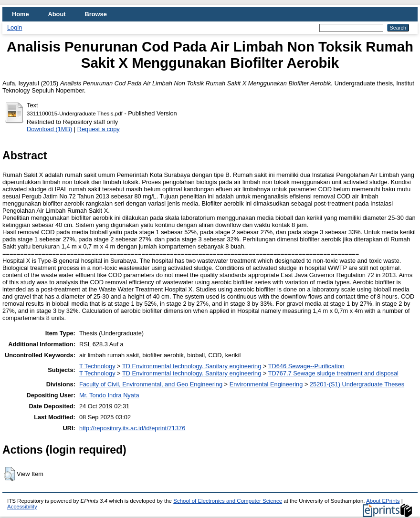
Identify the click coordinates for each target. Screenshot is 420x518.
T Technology (97, 366)
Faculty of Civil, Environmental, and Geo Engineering (151, 384)
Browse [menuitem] (96, 14)
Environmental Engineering (266, 384)
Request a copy (99, 129)
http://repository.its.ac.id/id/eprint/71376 (132, 428)
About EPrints (383, 501)
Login (15, 27)
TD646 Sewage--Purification (306, 366)
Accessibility (22, 507)
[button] (9, 474)
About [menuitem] (57, 14)
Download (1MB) (49, 129)
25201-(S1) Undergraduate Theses (357, 384)
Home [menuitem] (21, 14)
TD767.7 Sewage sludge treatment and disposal (333, 373)
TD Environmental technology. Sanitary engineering (192, 366)
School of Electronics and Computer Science (228, 501)
